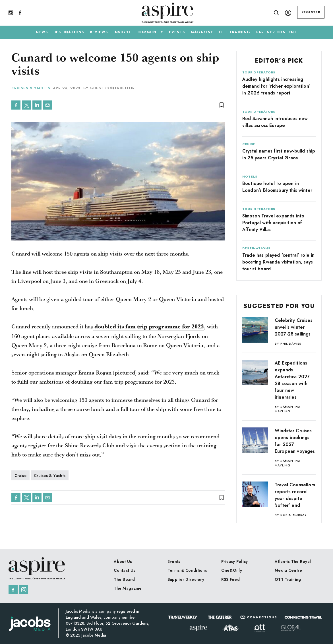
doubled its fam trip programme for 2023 (148, 327)
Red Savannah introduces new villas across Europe (275, 122)
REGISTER (311, 12)
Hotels (250, 176)
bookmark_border (222, 105)
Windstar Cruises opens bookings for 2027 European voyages (295, 441)
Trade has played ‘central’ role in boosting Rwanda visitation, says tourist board (278, 262)
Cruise (21, 476)
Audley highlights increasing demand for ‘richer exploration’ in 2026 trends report (276, 86)
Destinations (256, 248)
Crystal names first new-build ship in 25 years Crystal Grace (279, 154)
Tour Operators (259, 72)
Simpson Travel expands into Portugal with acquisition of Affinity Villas (273, 223)
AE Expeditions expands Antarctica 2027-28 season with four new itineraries (293, 380)
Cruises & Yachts (31, 88)
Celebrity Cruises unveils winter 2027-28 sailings (294, 327)
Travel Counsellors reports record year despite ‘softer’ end (295, 495)
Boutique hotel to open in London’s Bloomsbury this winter (277, 187)
